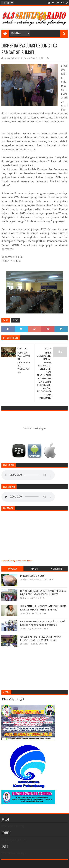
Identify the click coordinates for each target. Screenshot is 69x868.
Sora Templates (29, 864)
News (16, 320)
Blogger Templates (50, 864)
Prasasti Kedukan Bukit (33, 576)
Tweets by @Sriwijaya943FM (17, 561)
